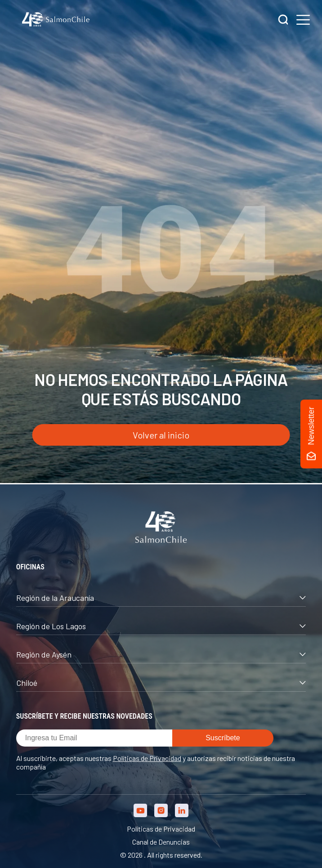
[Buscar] (283, 20)
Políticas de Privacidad (147, 758)
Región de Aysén (161, 654)
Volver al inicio (161, 435)
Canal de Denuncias (161, 842)
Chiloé (161, 683)
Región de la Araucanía (161, 598)
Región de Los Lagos (161, 626)
